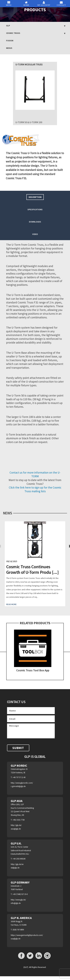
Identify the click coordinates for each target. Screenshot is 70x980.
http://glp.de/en (17, 864)
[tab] (35, 197)
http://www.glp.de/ (18, 900)
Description (35, 197)
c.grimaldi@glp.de (18, 786)
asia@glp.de (16, 829)
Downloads (35, 222)
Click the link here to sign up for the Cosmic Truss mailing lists (35, 489)
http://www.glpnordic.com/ (22, 783)
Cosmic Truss (13, 33)
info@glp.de (16, 903)
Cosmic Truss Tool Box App (33, 670)
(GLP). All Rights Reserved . (35, 967)
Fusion (10, 41)
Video (35, 234)
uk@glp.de (15, 868)
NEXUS (9, 48)
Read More (11, 604)
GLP (8, 26)
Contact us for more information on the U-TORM (35, 474)
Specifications (35, 209)
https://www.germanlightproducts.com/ (27, 935)
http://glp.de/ (16, 825)
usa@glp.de (16, 939)
